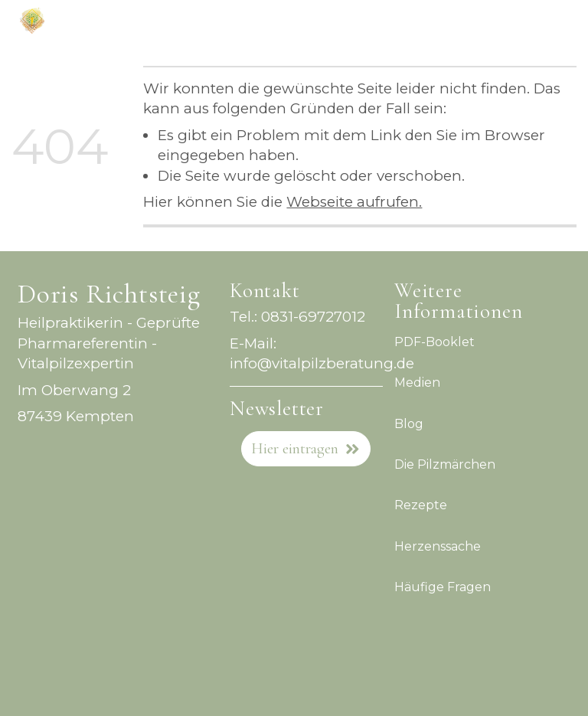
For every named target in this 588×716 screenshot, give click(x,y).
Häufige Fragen (443, 587)
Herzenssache (438, 546)
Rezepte (421, 505)
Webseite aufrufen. (354, 202)
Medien (417, 383)
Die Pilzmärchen (445, 464)
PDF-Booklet (434, 342)
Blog (409, 423)
